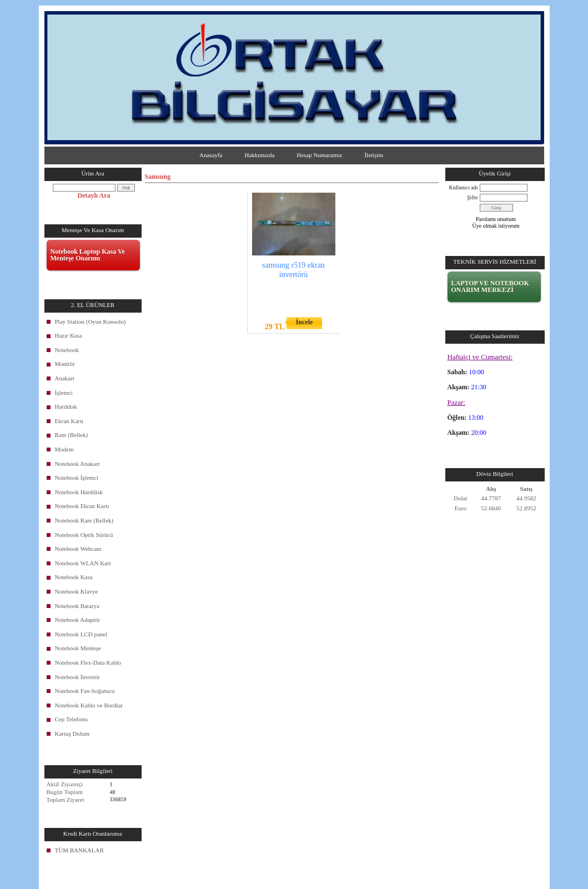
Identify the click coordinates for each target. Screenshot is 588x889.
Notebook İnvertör (78, 677)
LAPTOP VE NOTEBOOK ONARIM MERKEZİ (490, 287)
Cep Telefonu (71, 719)
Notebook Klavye (77, 591)
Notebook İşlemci (77, 478)
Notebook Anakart (77, 464)
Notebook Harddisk (79, 492)
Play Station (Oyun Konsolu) (91, 322)
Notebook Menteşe (78, 648)
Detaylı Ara (94, 195)
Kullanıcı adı (464, 187)
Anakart (65, 378)
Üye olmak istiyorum (496, 226)
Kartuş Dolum (72, 734)
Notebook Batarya (77, 606)
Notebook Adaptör (78, 620)
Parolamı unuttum (496, 219)
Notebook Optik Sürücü (84, 535)
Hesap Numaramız (319, 155)
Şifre (472, 197)
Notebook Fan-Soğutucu (85, 691)
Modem (64, 449)
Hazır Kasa (69, 335)
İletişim (374, 155)
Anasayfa (211, 155)
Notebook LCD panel (81, 634)
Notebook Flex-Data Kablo (88, 662)
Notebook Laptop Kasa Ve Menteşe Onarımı (88, 255)
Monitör (65, 364)
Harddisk (66, 406)
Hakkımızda (260, 155)
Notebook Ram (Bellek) (84, 520)
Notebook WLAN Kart (83, 563)
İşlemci (64, 393)
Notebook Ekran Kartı (82, 506)
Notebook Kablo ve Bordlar (89, 705)
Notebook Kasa (74, 577)
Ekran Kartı (69, 421)
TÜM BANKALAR (79, 850)
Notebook (67, 350)
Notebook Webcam (78, 549)
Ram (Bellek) (72, 435)
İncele (305, 322)
